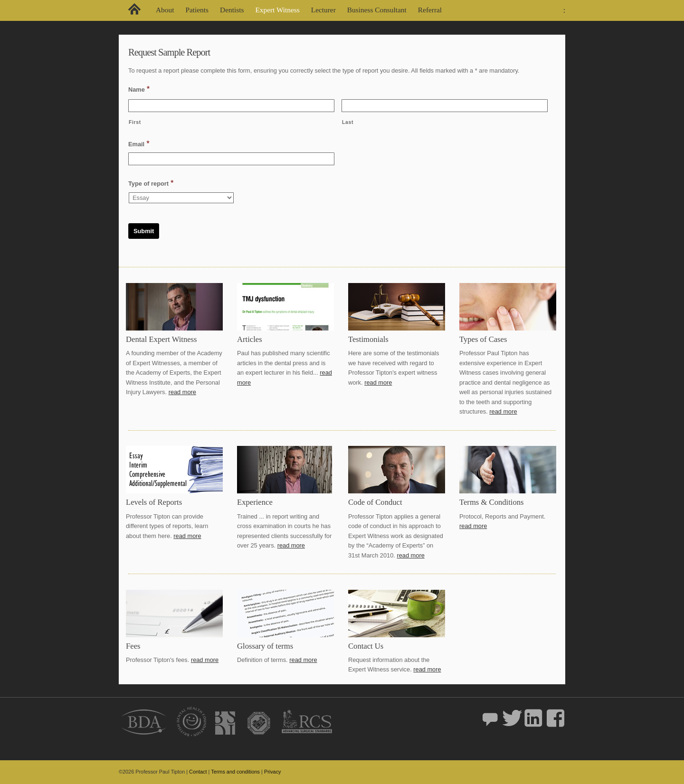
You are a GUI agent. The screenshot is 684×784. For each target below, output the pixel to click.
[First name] (231, 106)
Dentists (232, 10)
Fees (133, 646)
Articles (250, 339)
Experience (255, 502)
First (135, 122)
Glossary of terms (265, 646)
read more (182, 392)
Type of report (151, 183)
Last (348, 122)
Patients (197, 10)
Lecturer (323, 10)
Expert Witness (277, 10)
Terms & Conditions (492, 502)
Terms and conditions (235, 772)
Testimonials (368, 339)
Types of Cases (483, 339)
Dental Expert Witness (161, 339)
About (165, 10)
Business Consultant (377, 10)
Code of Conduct (375, 502)
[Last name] (445, 106)
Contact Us (366, 646)
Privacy (273, 772)
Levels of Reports (154, 502)
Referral (430, 10)
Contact (198, 772)
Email (139, 144)
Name (139, 89)
